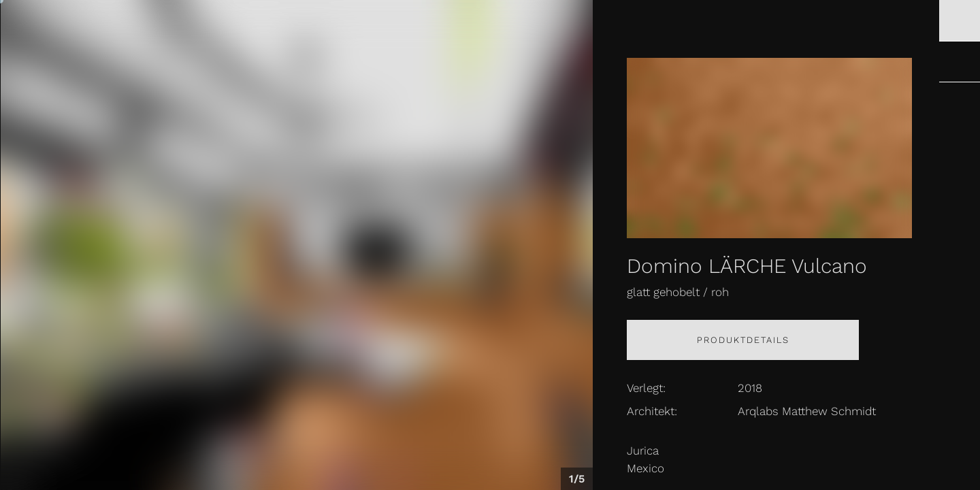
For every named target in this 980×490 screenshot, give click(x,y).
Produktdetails (743, 340)
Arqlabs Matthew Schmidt (807, 411)
